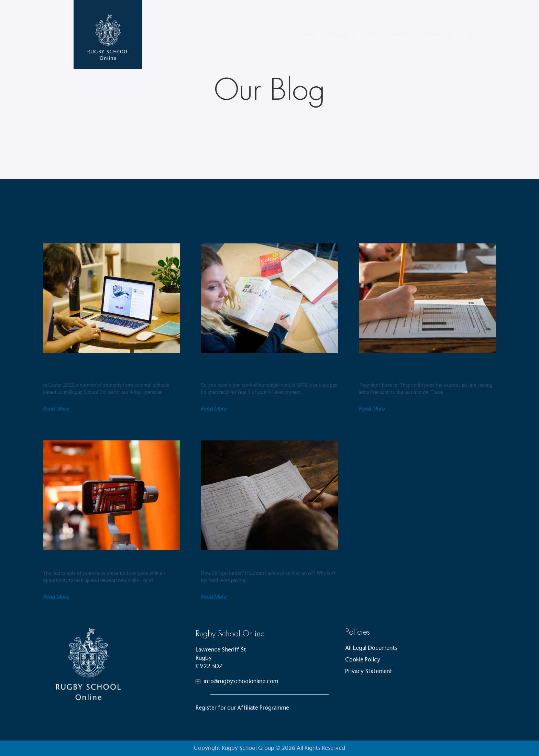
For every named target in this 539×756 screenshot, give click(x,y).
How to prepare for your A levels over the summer (265, 369)
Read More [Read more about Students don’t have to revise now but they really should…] (372, 409)
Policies (357, 632)
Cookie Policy (363, 660)
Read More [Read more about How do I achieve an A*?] (214, 597)
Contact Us (437, 34)
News (376, 34)
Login (471, 34)
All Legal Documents (371, 648)
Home (307, 34)
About (403, 34)
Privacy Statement (369, 671)
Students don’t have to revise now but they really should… (424, 369)
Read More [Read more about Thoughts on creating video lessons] (56, 597)
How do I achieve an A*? (244, 561)
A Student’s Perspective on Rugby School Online (110, 369)
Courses (342, 34)
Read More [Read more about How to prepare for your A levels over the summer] (214, 409)
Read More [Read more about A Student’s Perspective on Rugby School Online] (56, 409)
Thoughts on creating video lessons (103, 561)
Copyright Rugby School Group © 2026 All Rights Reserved (269, 748)
